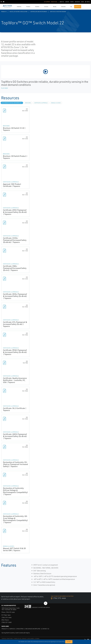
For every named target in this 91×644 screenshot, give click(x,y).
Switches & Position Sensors (58, 12)
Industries (20, 629)
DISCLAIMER (31, 639)
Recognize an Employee (33, 629)
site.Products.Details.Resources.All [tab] (12, 103)
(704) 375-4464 (58, 598)
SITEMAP (37, 639)
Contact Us (46, 629)
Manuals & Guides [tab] (56, 103)
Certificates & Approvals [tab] (41, 103)
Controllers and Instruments (39, 12)
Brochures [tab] (28, 103)
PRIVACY (24, 639)
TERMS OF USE (18, 639)
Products (4, 12)
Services (12, 629)
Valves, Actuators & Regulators (18, 12)
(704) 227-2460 (6, 622)
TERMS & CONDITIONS (7, 639)
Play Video (4, 88)
